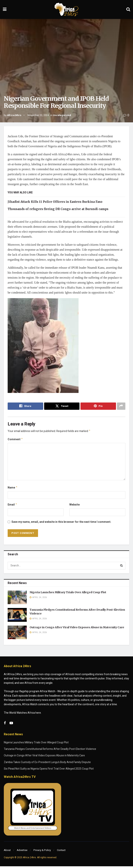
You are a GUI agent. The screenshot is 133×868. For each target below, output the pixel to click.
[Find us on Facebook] (5, 725)
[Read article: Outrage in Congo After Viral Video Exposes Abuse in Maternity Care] (17, 634)
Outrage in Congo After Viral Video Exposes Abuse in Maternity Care (77, 629)
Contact (61, 852)
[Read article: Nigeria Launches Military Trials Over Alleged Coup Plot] (17, 599)
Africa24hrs (14, 115)
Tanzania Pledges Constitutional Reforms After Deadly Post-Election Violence (50, 751)
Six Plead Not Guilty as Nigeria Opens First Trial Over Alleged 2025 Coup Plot (49, 770)
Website (75, 506)
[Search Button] (128, 9)
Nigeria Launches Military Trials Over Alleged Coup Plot (68, 594)
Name (13, 489)
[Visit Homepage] (66, 10)
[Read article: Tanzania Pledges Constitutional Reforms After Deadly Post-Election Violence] (17, 617)
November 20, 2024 (38, 115)
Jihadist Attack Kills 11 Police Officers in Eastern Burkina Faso (55, 202)
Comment (15, 440)
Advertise (22, 852)
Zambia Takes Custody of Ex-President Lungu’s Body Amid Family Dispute (47, 764)
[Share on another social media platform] (121, 406)
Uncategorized (62, 115)
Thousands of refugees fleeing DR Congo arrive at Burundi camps (58, 209)
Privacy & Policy (42, 852)
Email (12, 506)
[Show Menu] (5, 9)
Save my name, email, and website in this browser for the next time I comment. (61, 523)
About (7, 852)
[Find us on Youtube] (11, 725)
